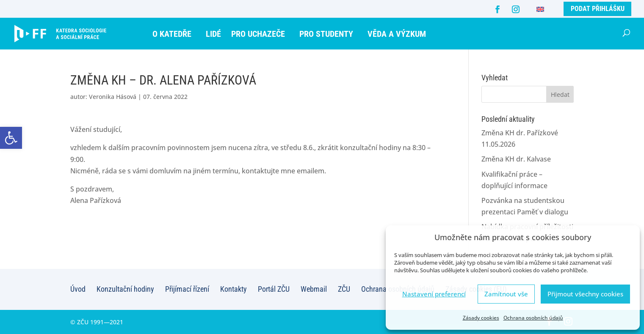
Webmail (314, 289)
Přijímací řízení (187, 289)
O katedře (172, 34)
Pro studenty (326, 34)
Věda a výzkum (397, 34)
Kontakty (234, 289)
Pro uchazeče (258, 34)
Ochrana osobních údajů (533, 318)
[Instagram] (516, 9)
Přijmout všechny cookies (585, 294)
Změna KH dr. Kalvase (516, 159)
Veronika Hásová (113, 97)
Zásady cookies (481, 318)
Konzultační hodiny (125, 289)
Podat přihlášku (598, 9)
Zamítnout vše (506, 294)
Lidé (213, 34)
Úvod (78, 289)
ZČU (344, 289)
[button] (11, 138)
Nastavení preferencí (434, 294)
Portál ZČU (274, 289)
